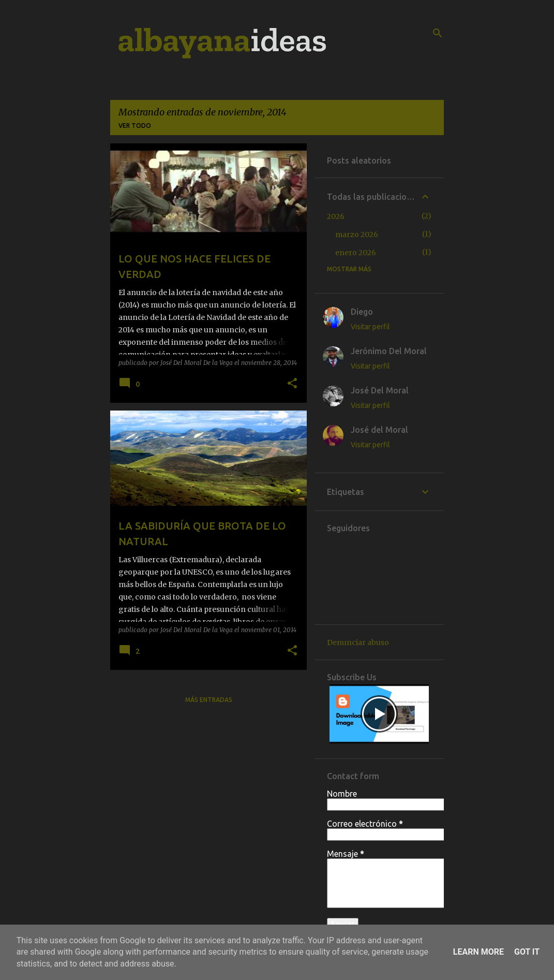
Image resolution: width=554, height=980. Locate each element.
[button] (292, 384)
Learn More (478, 952)
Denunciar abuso (358, 642)
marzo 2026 (357, 235)
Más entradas (209, 700)
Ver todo (135, 126)
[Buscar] (438, 33)
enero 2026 (356, 253)
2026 (336, 216)
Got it (527, 952)
